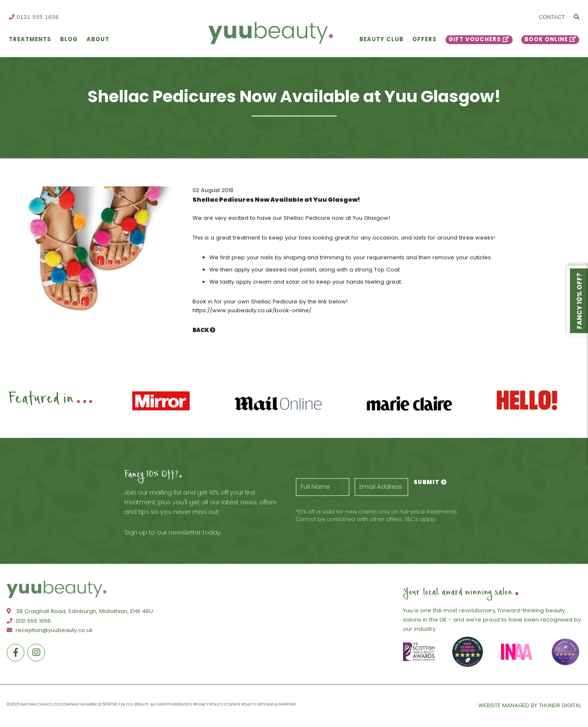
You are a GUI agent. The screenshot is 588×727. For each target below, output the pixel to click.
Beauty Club (381, 39)
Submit (430, 482)
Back (204, 330)
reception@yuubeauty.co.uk (50, 630)
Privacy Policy (208, 704)
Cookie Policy (240, 704)
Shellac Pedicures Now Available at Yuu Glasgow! (276, 200)
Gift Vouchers (475, 39)
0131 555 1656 (34, 17)
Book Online (546, 39)
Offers (425, 39)
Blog (69, 39)
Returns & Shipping (277, 704)
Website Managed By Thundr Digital (530, 705)
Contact (552, 17)
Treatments (30, 39)
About (98, 39)
